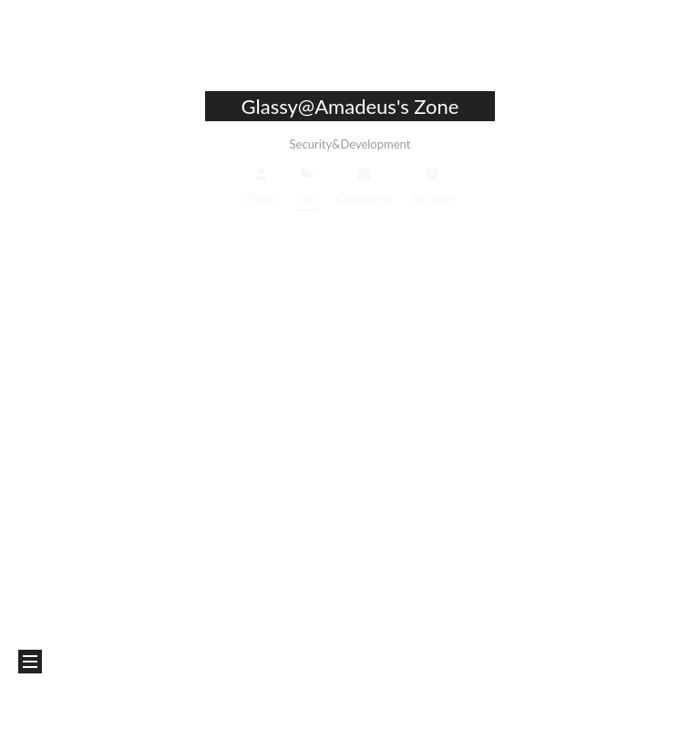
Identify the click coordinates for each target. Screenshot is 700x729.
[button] (30, 662)
